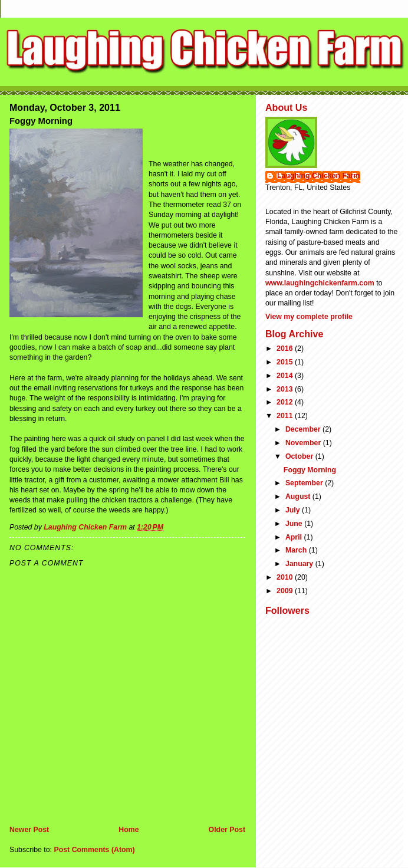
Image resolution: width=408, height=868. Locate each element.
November (304, 443)
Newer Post (29, 830)
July (294, 510)
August (299, 497)
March (297, 550)
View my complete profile (309, 317)
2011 (286, 416)
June (295, 524)
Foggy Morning (310, 470)
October (300, 456)
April (295, 537)
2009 (286, 591)
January (300, 564)
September (305, 483)
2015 (286, 362)
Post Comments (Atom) (94, 850)
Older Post (227, 830)
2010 (286, 577)
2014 (286, 376)
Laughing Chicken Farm (319, 176)
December (304, 429)
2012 (286, 402)
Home (129, 830)
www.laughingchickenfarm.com (320, 283)
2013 (286, 389)
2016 (286, 348)
